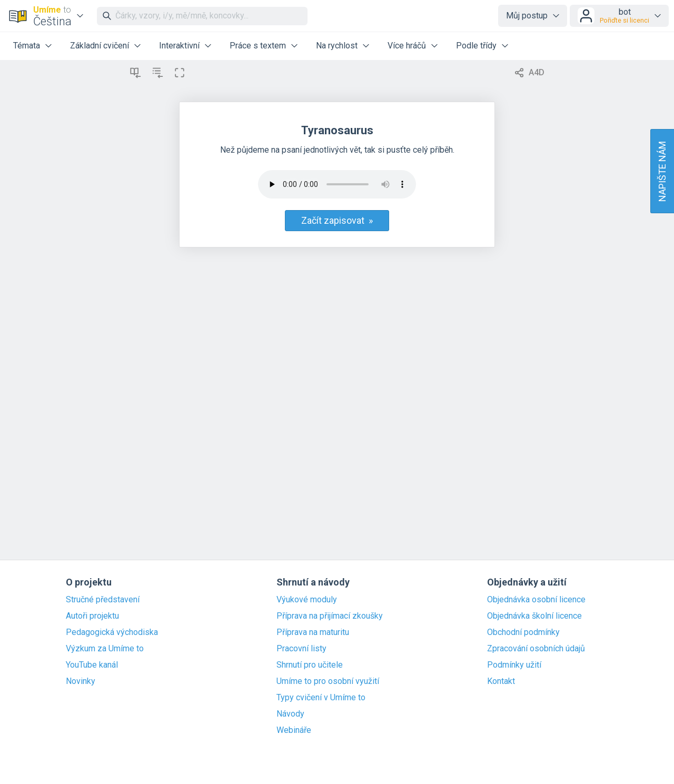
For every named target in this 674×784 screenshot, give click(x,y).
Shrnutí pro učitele (310, 665)
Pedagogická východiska (112, 632)
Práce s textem (258, 46)
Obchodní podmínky (523, 632)
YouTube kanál (92, 665)
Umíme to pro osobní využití (328, 681)
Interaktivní (179, 46)
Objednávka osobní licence (536, 600)
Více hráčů (407, 46)
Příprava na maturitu (313, 632)
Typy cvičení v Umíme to (321, 698)
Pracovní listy (301, 649)
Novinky (81, 681)
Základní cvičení (100, 46)
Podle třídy (476, 46)
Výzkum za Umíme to (105, 649)
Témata (27, 46)
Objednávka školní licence (534, 616)
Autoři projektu (92, 616)
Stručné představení (103, 600)
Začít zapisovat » (337, 220)
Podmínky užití (514, 665)
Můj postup (527, 16)
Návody (290, 714)
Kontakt (501, 681)
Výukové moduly (307, 600)
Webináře (294, 730)
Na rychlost (337, 46)
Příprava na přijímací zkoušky (330, 616)
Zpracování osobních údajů (536, 649)
